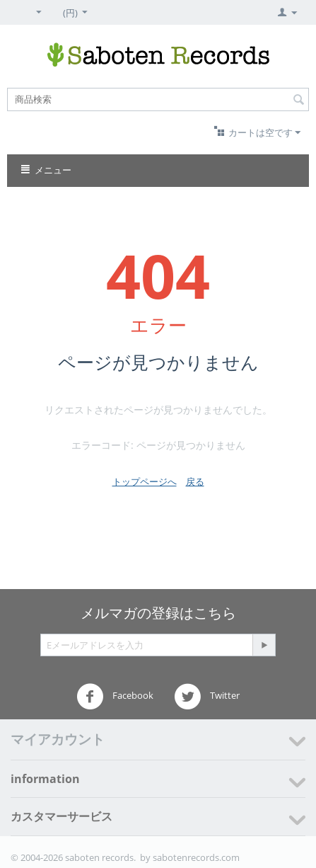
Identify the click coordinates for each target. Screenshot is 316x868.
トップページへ (145, 481)
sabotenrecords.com (196, 857)
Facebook (115, 697)
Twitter (207, 697)
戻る (195, 481)
